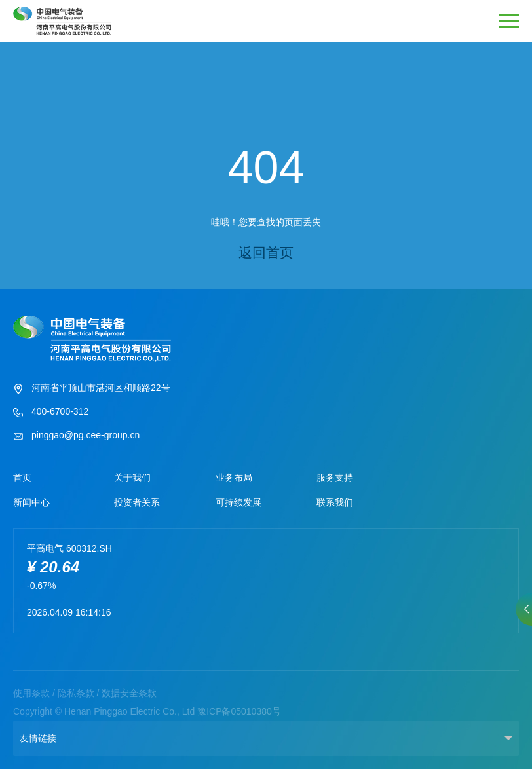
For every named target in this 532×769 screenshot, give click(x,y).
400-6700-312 (51, 413)
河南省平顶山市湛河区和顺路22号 (92, 389)
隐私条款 (76, 693)
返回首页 (266, 253)
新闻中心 (31, 502)
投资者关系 (137, 502)
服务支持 (335, 478)
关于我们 (132, 478)
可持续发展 (238, 502)
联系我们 (335, 502)
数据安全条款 (129, 693)
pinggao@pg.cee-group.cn (76, 436)
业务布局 (234, 478)
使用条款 (31, 693)
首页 (22, 478)
